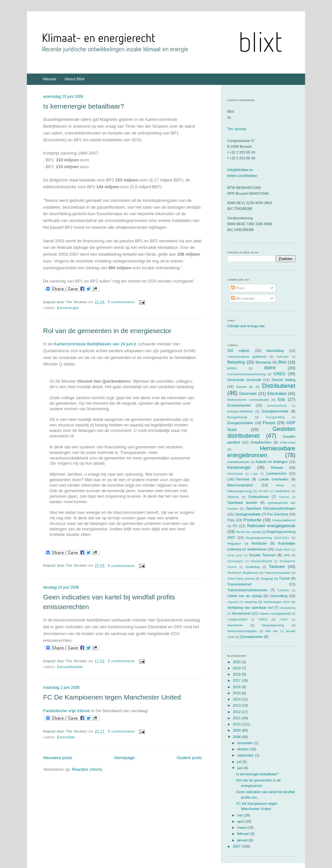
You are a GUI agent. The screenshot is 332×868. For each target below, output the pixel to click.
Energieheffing (275, 417)
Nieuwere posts (58, 758)
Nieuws (49, 79)
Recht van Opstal (248, 532)
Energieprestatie (240, 423)
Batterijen (283, 357)
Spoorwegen (235, 561)
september (246, 755)
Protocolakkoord (284, 520)
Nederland (283, 491)
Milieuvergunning (239, 491)
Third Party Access (241, 579)
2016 (237, 687)
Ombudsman (259, 497)
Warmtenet (235, 625)
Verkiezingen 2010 (277, 602)
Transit (285, 578)
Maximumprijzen (240, 485)
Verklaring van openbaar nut (250, 608)
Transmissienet (239, 584)
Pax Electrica (278, 514)
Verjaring (250, 602)
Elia (281, 399)
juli (240, 762)
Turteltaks (283, 590)
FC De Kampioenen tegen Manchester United (112, 697)
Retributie (259, 543)
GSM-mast (288, 442)
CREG (279, 374)
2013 (237, 705)
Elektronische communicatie (248, 400)
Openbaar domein (242, 503)
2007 (237, 846)
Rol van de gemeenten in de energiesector (107, 331)
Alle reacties (243, 298)
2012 (237, 712)
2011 (237, 718)
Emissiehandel (70, 667)
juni (240, 768)
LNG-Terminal (238, 479)
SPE (287, 555)
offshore (233, 497)
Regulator (234, 544)
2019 (237, 668)
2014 (237, 699)
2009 (237, 730)
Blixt (282, 362)
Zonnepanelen (252, 637)
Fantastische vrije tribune (67, 711)
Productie (253, 520)
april (241, 821)
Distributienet (279, 386)
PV (235, 526)
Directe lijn (245, 387)
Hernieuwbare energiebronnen (261, 452)
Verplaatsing (288, 608)
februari (243, 834)
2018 (237, 674)
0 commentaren (122, 302)
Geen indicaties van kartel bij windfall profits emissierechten (109, 602)
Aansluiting (275, 351)
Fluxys (269, 423)
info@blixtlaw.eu (240, 170)
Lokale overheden (274, 479)
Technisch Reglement (243, 573)
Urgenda (233, 602)
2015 (237, 693)
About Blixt (75, 79)
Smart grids (235, 555)
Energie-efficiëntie (240, 411)
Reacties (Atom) (87, 769)
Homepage (124, 758)
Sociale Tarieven (262, 555)
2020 (237, 662)
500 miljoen (238, 351)
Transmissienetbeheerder (247, 590)
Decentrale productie (244, 380)
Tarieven (277, 567)
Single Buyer (283, 550)
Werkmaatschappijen (242, 631)
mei (240, 815)
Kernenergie (68, 308)
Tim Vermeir (237, 129)
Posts (238, 288)
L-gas (255, 474)
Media (280, 485)
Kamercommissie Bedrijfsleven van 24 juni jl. (95, 344)
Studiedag (252, 567)
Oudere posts (189, 758)
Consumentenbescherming (246, 374)
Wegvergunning (273, 625)
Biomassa (263, 362)
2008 (237, 737)
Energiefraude (237, 417)
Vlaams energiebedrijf (275, 613)
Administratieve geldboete (247, 357)
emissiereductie (277, 406)
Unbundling (279, 596)
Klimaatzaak (235, 474)
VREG (263, 619)
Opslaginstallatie (248, 514)
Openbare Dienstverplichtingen (270, 508)
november (245, 743)
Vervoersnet (241, 613)
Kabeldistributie (238, 462)
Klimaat (277, 468)
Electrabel (66, 737)
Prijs (231, 520)
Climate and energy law (246, 326)
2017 (237, 680)
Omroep (284, 497)
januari (243, 840)
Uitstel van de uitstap (245, 596)
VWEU (284, 619)
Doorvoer (248, 393)
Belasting (236, 362)
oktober (243, 749)
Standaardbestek (261, 561)
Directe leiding (284, 380)
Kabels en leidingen (272, 462)
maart (242, 827)
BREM (232, 368)
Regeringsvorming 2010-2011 (268, 538)
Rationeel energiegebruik (271, 526)
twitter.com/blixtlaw (242, 176)
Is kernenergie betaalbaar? (84, 106)
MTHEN (263, 491)
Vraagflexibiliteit (237, 619)
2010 (237, 724)
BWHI (270, 368)
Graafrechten (261, 442)
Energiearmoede (275, 411)
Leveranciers (276, 473)
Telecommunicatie (277, 573)
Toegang (267, 579)
